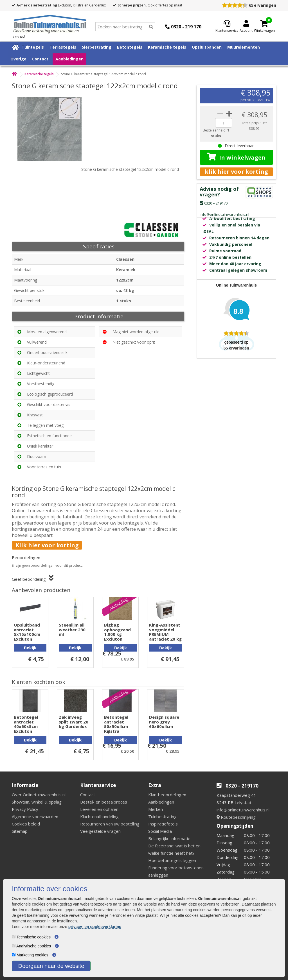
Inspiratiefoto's (163, 824)
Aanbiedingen (69, 59)
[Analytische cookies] (14, 946)
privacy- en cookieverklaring (95, 927)
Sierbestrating (97, 47)
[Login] (246, 27)
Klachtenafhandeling (99, 816)
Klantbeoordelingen (167, 795)
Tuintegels (33, 47)
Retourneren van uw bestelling (110, 824)
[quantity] (224, 123)
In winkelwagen (236, 157)
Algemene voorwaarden (35, 816)
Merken (156, 809)
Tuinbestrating (162, 816)
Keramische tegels (167, 47)
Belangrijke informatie (169, 838)
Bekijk (30, 648)
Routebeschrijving (236, 817)
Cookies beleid (26, 824)
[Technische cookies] (14, 937)
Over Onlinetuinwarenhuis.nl (39, 795)
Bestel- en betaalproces (104, 802)
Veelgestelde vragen (100, 831)
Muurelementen (244, 47)
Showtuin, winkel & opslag (37, 802)
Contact (40, 59)
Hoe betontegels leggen (172, 860)
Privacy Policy (25, 809)
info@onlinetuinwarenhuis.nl (243, 810)
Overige (18, 59)
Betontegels (130, 47)
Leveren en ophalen (99, 809)
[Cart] (264, 23)
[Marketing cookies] (14, 955)
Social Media (160, 831)
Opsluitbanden (207, 47)
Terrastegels (63, 47)
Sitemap (20, 831)
